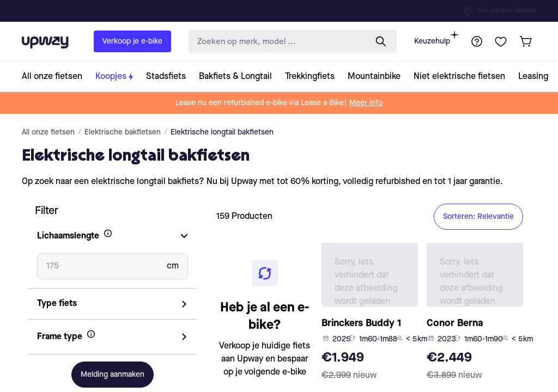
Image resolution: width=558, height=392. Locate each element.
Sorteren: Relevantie (478, 217)
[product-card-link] (370, 315)
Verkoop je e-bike (132, 41)
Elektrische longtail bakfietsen (222, 132)
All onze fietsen (48, 132)
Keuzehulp (436, 38)
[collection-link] (55, 76)
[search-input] (275, 42)
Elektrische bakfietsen (123, 132)
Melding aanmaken (113, 375)
